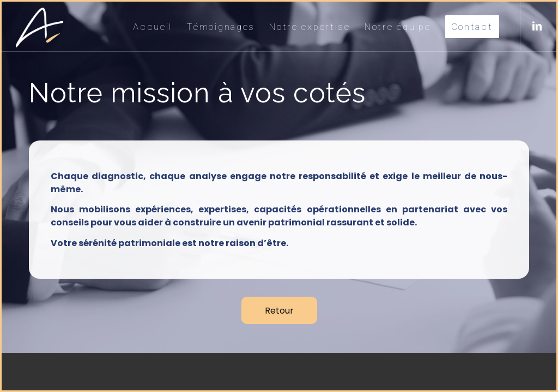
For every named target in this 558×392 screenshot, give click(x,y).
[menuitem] (153, 27)
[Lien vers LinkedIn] (537, 26)
